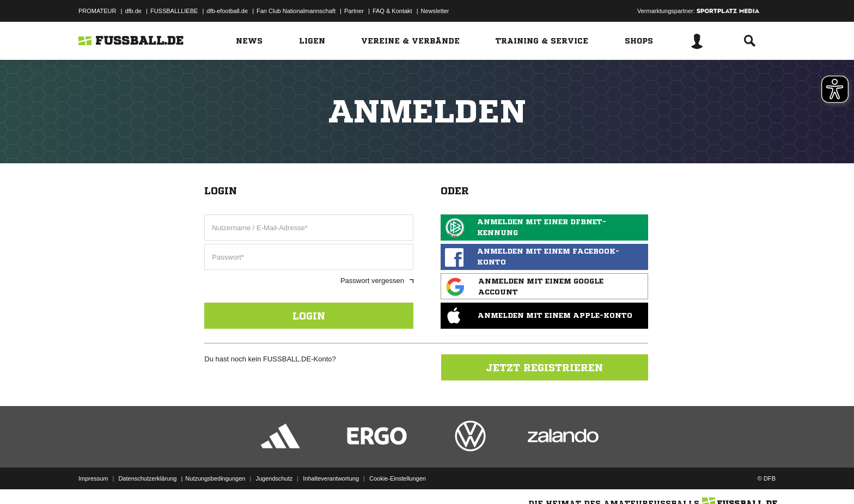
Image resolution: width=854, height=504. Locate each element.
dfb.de (133, 11)
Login (309, 316)
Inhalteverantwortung (331, 478)
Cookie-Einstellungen (398, 478)
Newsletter (435, 11)
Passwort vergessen (377, 281)
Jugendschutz (274, 478)
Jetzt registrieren (544, 367)
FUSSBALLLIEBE (174, 11)
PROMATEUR (97, 11)
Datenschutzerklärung (147, 478)
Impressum (93, 478)
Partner (354, 11)
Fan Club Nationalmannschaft (296, 11)
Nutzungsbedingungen (215, 478)
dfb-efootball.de (227, 11)
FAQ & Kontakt (392, 11)
